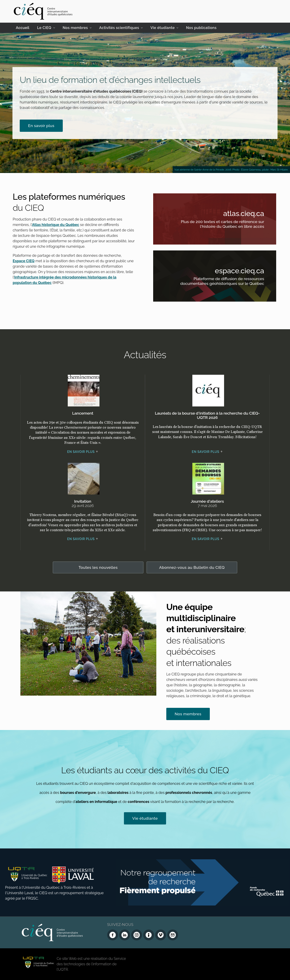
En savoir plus (41, 126)
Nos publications (201, 28)
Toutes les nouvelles (98, 567)
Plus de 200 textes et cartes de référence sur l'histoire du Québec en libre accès (221, 225)
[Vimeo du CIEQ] (161, 935)
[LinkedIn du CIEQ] (125, 935)
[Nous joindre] (173, 935)
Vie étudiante (163, 28)
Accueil (23, 28)
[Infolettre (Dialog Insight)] (149, 935)
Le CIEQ (44, 28)
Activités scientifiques (119, 28)
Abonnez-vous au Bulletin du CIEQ (192, 567)
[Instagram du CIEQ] (137, 935)
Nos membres (75, 28)
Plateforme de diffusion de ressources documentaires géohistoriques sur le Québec (221, 282)
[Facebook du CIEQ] (113, 935)
